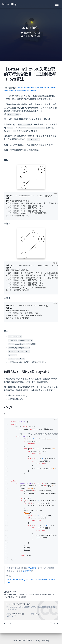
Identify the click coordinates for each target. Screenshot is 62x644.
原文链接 (27, 571)
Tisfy (37, 614)
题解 (8, 592)
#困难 (45, 595)
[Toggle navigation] (57, 4)
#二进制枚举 (22, 595)
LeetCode (16, 592)
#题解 (23, 597)
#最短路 (38, 595)
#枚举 (18, 597)
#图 (49, 595)
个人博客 (32, 568)
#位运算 (31, 595)
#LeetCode (11, 595)
